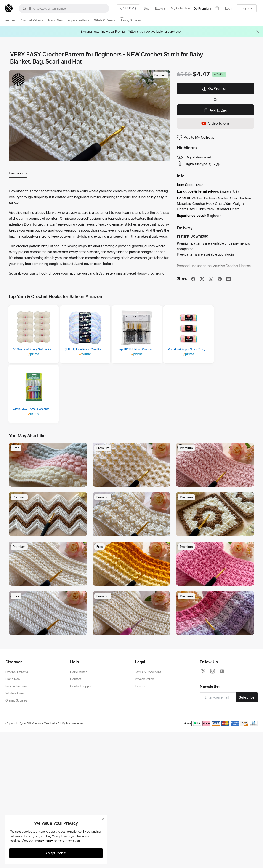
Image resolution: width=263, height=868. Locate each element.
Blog (147, 8)
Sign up (247, 8)
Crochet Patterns (32, 20)
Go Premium (202, 8)
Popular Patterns (79, 20)
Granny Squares (130, 20)
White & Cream (105, 20)
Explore (160, 8)
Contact (76, 713)
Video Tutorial (215, 123)
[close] (103, 819)
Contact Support (81, 720)
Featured (11, 20)
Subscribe (247, 731)
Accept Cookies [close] (56, 853)
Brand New (56, 20)
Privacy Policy (145, 713)
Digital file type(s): (195, 164)
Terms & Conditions (148, 706)
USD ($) (127, 8)
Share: (182, 278)
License (140, 720)
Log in (229, 8)
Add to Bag (215, 110)
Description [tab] (18, 173)
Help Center (78, 706)
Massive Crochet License (231, 266)
